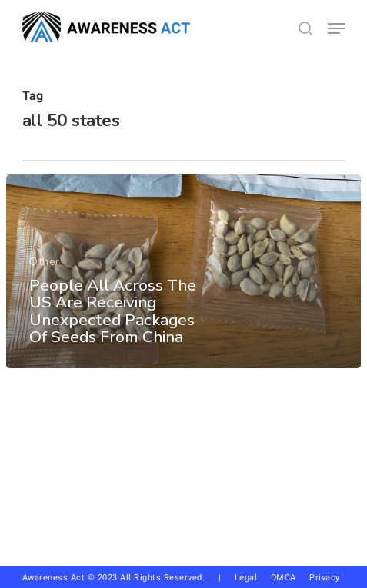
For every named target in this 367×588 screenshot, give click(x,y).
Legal (246, 578)
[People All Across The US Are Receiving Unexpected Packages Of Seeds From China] (183, 271)
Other (45, 262)
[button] (336, 28)
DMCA (284, 578)
